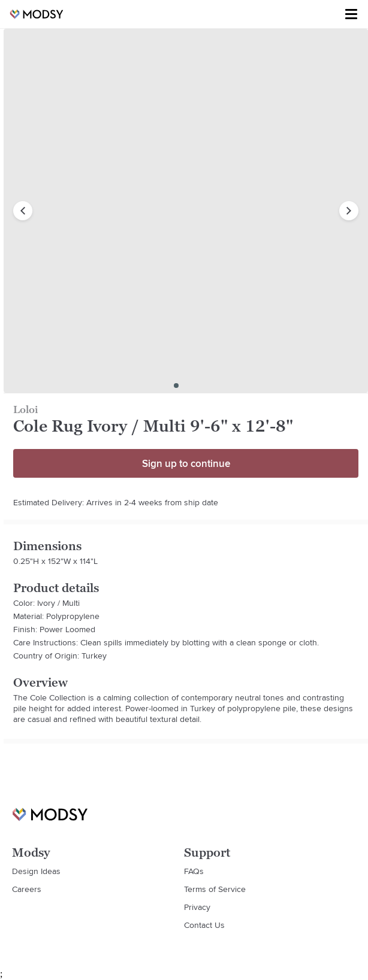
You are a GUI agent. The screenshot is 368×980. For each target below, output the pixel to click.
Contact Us (204, 925)
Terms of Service (215, 889)
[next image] (349, 211)
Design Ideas (36, 871)
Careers (27, 889)
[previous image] (23, 211)
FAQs (194, 871)
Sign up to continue (186, 463)
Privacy (197, 907)
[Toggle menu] (351, 14)
